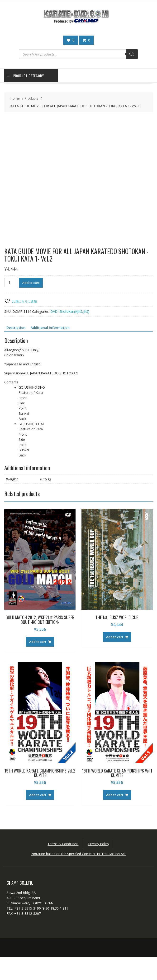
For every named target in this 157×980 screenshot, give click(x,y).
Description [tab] (16, 350)
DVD (54, 334)
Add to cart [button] (38, 664)
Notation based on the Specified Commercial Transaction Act (78, 876)
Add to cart (31, 305)
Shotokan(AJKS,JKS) (74, 334)
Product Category (25, 76)
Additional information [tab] (50, 350)
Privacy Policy (99, 867)
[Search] (132, 54)
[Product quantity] (11, 305)
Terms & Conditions (63, 867)
